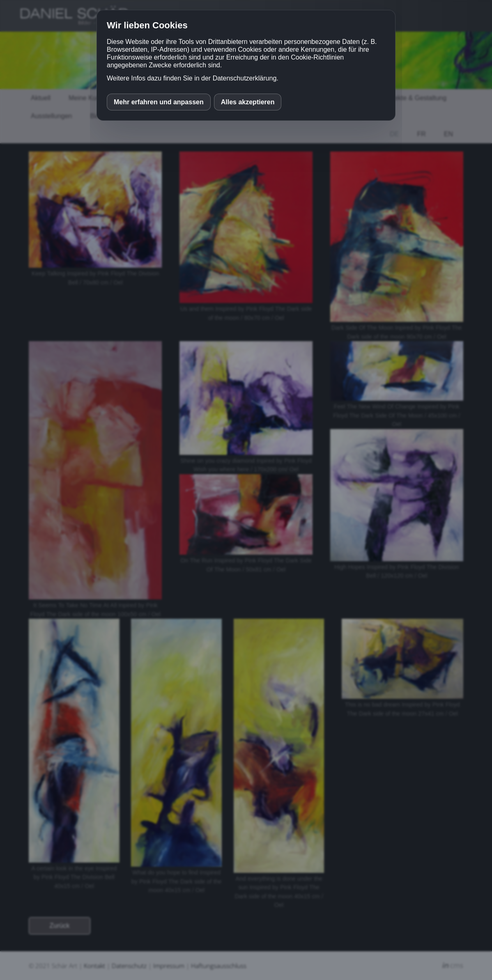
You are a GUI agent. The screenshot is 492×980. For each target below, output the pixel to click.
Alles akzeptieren (248, 102)
